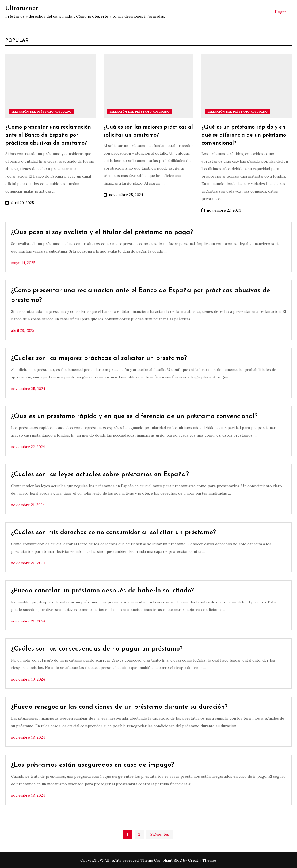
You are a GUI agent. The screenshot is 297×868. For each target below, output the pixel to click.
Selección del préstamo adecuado (41, 112)
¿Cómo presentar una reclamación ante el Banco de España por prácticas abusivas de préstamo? (48, 135)
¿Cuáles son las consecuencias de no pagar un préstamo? (97, 649)
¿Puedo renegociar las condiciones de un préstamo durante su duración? (119, 707)
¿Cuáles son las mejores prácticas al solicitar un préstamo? (99, 358)
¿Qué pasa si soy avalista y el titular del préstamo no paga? (102, 232)
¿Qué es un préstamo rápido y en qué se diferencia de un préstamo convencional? (244, 135)
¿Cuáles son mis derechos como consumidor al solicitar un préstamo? (113, 533)
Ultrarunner (22, 9)
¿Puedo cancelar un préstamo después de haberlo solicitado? (102, 591)
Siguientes (160, 834)
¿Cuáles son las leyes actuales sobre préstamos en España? (100, 475)
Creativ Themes (202, 860)
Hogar (281, 12)
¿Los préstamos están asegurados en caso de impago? (93, 765)
